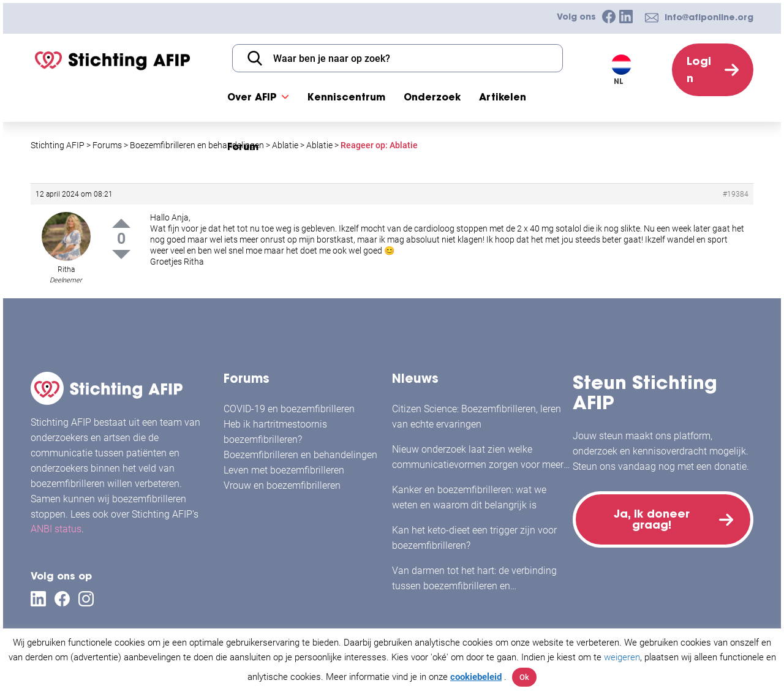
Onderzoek (432, 97)
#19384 (736, 194)
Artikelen (503, 97)
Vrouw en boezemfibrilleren (282, 485)
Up (121, 223)
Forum (243, 146)
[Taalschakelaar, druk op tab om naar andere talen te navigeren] (628, 70)
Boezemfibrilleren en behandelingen (300, 455)
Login (699, 70)
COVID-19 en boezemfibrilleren (289, 409)
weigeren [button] (622, 657)
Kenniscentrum (346, 97)
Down (121, 255)
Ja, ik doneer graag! (652, 519)
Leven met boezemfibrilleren (284, 470)
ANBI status (56, 529)
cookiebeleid (476, 677)
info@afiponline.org (709, 17)
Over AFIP (252, 97)
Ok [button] (524, 677)
